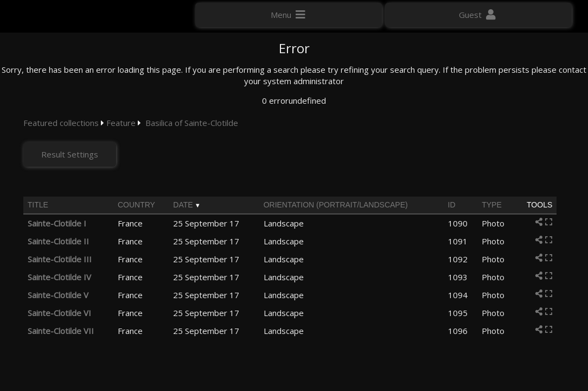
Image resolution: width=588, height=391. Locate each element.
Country (136, 205)
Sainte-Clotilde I (57, 223)
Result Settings (71, 154)
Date (183, 205)
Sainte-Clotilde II (58, 241)
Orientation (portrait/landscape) (336, 205)
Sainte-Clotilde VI (59, 313)
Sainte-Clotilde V (58, 295)
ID (452, 205)
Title (38, 205)
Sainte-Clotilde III (60, 259)
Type (492, 205)
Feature (121, 123)
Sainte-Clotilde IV (59, 277)
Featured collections (61, 123)
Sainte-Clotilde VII (61, 331)
